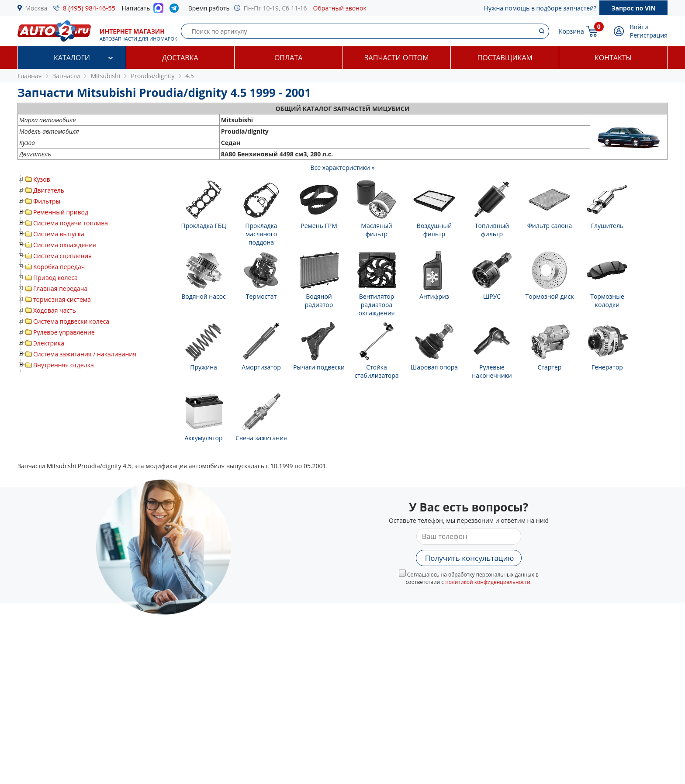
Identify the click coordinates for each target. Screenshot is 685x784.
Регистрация (649, 35)
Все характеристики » (343, 168)
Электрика (49, 343)
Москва (36, 8)
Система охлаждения (65, 245)
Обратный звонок (340, 8)
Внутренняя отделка (64, 365)
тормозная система (62, 299)
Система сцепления (62, 256)
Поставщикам (505, 58)
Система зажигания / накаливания (85, 354)
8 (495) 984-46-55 (89, 8)
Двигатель (49, 190)
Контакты (613, 58)
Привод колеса (55, 278)
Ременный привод (61, 212)
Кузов (42, 179)
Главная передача (60, 288)
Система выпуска (59, 234)
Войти (639, 27)
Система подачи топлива (71, 223)
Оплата (288, 58)
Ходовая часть (55, 310)
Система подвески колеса (71, 321)
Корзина (571, 31)
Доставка (180, 58)
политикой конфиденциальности (488, 582)
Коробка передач (59, 267)
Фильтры (47, 201)
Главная (30, 76)
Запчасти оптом (396, 58)
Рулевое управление (64, 332)
